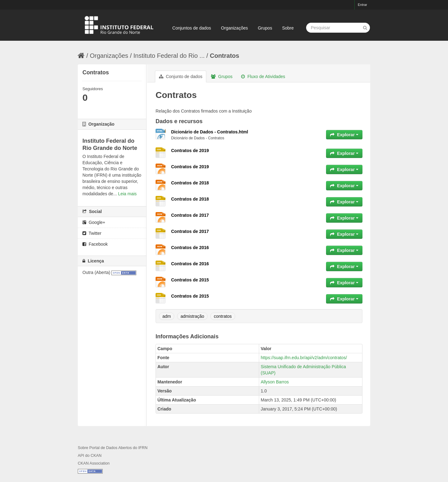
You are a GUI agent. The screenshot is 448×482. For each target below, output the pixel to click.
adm (167, 316)
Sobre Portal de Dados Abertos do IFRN (113, 448)
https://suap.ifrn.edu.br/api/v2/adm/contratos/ (304, 358)
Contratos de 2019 (190, 151)
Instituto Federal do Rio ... (169, 56)
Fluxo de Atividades (263, 76)
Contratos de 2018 (190, 183)
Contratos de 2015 (190, 280)
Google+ (94, 222)
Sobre (288, 28)
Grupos (265, 28)
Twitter (92, 233)
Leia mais (127, 194)
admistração (192, 316)
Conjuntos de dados (192, 28)
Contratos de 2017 (190, 215)
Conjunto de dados (181, 76)
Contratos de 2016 (190, 248)
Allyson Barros (275, 382)
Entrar (362, 5)
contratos (223, 316)
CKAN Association (94, 463)
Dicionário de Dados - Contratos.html (210, 132)
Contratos (224, 56)
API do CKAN (90, 456)
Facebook (95, 244)
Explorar (344, 135)
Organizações (234, 28)
